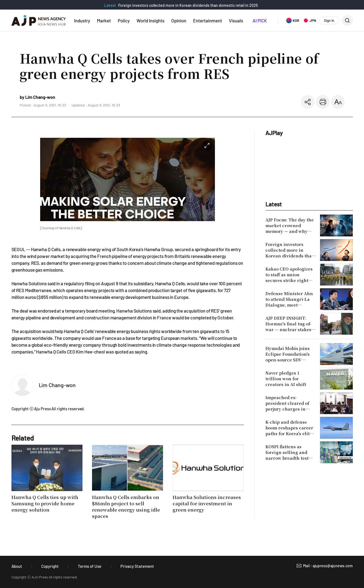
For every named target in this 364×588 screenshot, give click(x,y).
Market (104, 20)
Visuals (236, 20)
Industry (82, 20)
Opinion (179, 20)
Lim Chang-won (57, 385)
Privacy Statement (137, 566)
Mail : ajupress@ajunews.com (328, 566)
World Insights (150, 20)
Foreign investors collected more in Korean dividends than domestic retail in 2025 (188, 5)
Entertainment (208, 20)
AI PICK (260, 20)
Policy (124, 20)
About (17, 566)
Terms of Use (90, 566)
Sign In (329, 20)
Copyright (50, 566)
